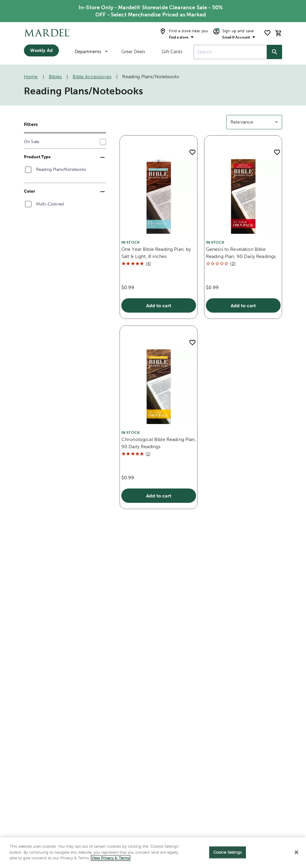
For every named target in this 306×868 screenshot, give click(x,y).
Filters (31, 124)
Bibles (55, 77)
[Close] (296, 852)
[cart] (279, 33)
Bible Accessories (92, 77)
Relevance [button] (242, 122)
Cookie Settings (228, 852)
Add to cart (159, 305)
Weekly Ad (41, 50)
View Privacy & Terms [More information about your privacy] (111, 858)
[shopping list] (267, 33)
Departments (91, 52)
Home (31, 77)
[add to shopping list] (192, 152)
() (148, 264)
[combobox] (230, 52)
